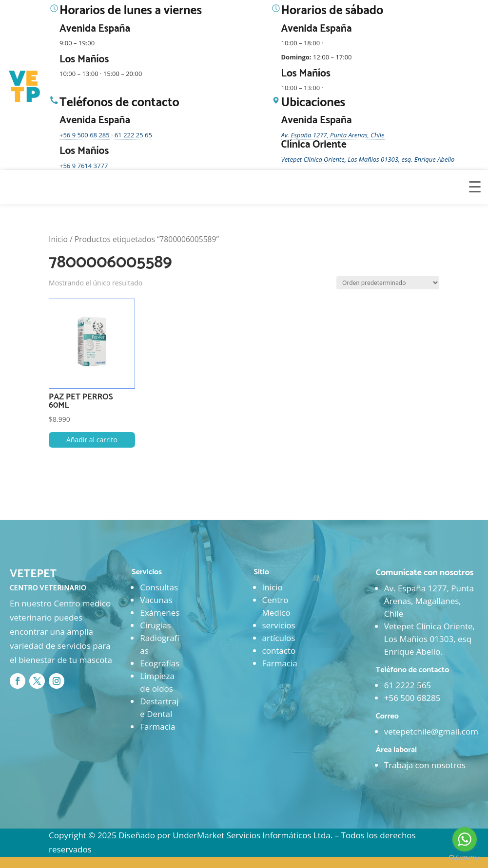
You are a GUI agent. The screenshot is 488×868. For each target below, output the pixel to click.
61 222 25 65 (133, 135)
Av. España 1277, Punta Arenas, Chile (333, 135)
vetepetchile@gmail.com (431, 731)
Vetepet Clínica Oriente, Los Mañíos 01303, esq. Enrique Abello (368, 159)
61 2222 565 (408, 685)
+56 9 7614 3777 (84, 166)
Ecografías (160, 663)
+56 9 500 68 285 (85, 135)
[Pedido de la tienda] (388, 283)
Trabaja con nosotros (425, 765)
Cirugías (155, 625)
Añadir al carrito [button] (92, 440)
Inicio (58, 239)
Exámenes (160, 613)
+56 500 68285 (412, 698)
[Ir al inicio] (25, 87)
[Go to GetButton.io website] (465, 858)
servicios (279, 625)
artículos (279, 638)
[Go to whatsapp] (465, 839)
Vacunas (156, 600)
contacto (279, 651)
